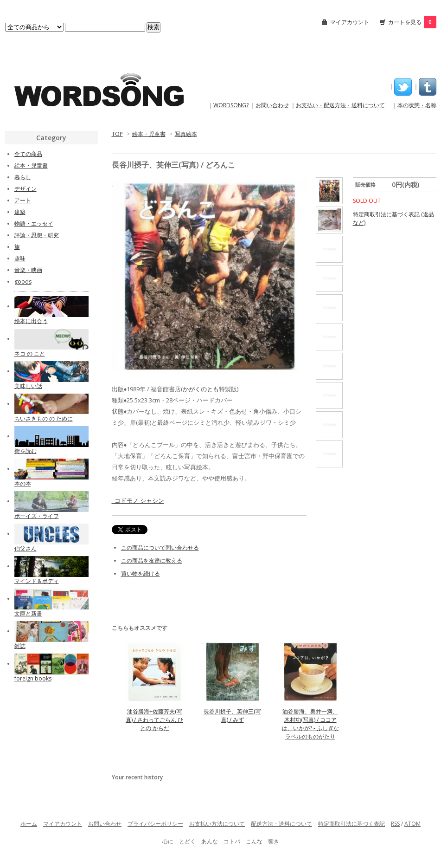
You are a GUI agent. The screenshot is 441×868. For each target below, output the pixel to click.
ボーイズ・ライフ (37, 516)
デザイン (26, 189)
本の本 (23, 483)
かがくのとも (201, 389)
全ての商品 (28, 154)
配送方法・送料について (281, 824)
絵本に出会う (31, 321)
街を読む (26, 451)
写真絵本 (186, 134)
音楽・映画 (28, 270)
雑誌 (20, 646)
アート (23, 200)
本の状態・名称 (417, 105)
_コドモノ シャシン (138, 500)
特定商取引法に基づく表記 (352, 824)
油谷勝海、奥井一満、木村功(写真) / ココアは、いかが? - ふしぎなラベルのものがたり (310, 724)
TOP (117, 134)
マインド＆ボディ (37, 581)
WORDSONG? (231, 105)
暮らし (23, 177)
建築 (20, 212)
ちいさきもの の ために (44, 418)
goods (23, 282)
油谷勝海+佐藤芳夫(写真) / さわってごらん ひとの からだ (154, 720)
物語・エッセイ (34, 223)
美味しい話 (28, 386)
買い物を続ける (141, 573)
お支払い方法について (217, 824)
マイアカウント (350, 22)
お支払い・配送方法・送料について (340, 105)
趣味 (20, 258)
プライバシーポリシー (155, 824)
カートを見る (412, 22)
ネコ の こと (30, 353)
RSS (395, 824)
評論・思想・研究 (37, 235)
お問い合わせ (272, 105)
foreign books (33, 678)
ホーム (29, 824)
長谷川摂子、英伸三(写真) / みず (232, 716)
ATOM (412, 824)
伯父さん (26, 548)
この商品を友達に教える (152, 560)
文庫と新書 (28, 613)
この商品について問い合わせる (160, 547)
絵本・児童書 (149, 134)
